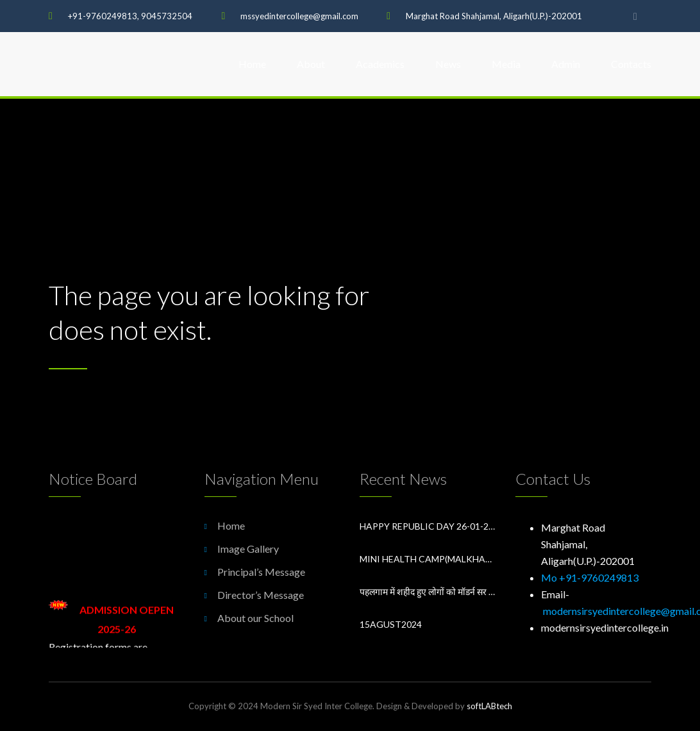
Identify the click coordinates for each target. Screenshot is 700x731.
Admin (566, 64)
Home (252, 64)
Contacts (631, 64)
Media (506, 64)
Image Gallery (248, 549)
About (311, 64)
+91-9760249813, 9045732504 (130, 16)
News (448, 64)
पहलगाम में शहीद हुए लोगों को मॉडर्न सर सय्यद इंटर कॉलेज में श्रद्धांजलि (428, 592)
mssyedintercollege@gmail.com (299, 16)
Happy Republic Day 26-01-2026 (428, 526)
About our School (255, 618)
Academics (380, 64)
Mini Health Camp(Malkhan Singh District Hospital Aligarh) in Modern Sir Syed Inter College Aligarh (428, 559)
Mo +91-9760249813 (590, 577)
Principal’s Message (261, 572)
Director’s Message (261, 595)
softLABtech (489, 706)
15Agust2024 (391, 624)
